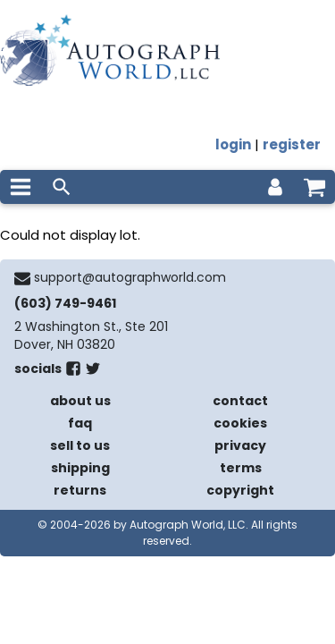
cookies (240, 423)
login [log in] (233, 144)
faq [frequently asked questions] (80, 423)
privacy (240, 445)
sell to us (80, 445)
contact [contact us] (240, 401)
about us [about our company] (80, 401)
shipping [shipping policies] (80, 468)
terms (241, 468)
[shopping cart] (314, 187)
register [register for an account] (292, 144)
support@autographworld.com (130, 277)
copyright (240, 490)
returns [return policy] (80, 490)
